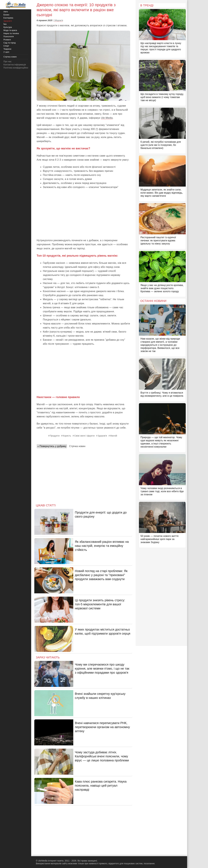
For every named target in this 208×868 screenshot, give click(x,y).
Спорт (6, 46)
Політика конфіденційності (17, 68)
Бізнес (6, 15)
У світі (6, 52)
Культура (8, 27)
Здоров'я (59, 20)
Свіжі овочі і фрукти (84, 436)
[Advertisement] (83, 213)
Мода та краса (10, 30)
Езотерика (8, 18)
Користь (67, 436)
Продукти (55, 436)
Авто (6, 12)
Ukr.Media (107, 118)
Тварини (7, 49)
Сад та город (10, 43)
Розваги (7, 40)
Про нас (7, 61)
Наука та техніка (11, 33)
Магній (114, 436)
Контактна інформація (15, 65)
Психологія (9, 36)
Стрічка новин (77, 446)
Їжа (5, 24)
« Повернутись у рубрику (52, 446)
